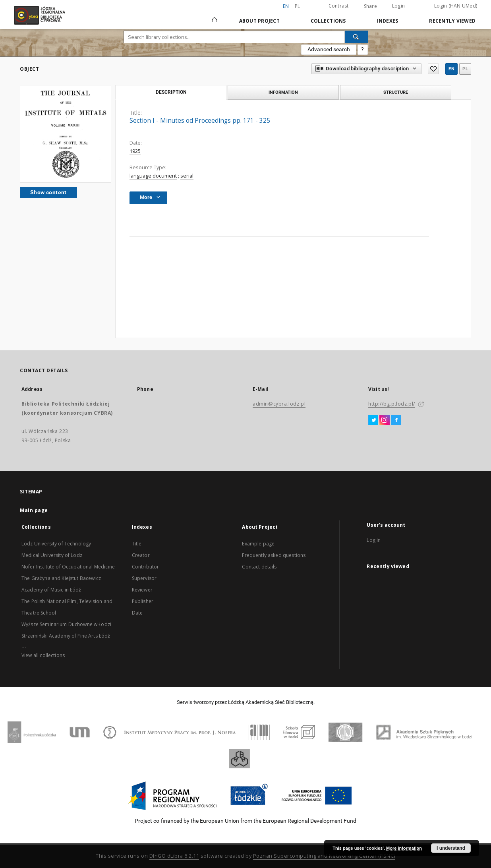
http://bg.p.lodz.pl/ (392, 404)
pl (298, 6)
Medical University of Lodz (52, 555)
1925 (135, 151)
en (451, 69)
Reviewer (142, 590)
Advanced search (329, 49)
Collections (328, 21)
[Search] (356, 37)
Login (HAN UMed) (456, 6)
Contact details (259, 567)
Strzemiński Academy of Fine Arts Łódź (66, 636)
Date (137, 613)
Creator (141, 555)
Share (370, 6)
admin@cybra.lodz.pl (279, 404)
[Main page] (215, 16)
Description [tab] (171, 92)
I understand (451, 848)
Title (137, 544)
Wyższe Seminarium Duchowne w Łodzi (66, 624)
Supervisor (144, 578)
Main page (34, 510)
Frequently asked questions (274, 555)
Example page (258, 544)
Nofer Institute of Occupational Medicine (68, 567)
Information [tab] (283, 92)
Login (398, 6)
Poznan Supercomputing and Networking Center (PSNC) (324, 856)
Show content (48, 192)
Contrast (339, 6)
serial (187, 176)
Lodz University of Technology (56, 544)
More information (404, 848)
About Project (259, 21)
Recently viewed (452, 21)
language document (153, 176)
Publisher (143, 601)
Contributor (146, 567)
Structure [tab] (396, 92)
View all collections (43, 655)
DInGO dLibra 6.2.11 (174, 856)
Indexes (388, 21)
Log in (374, 540)
